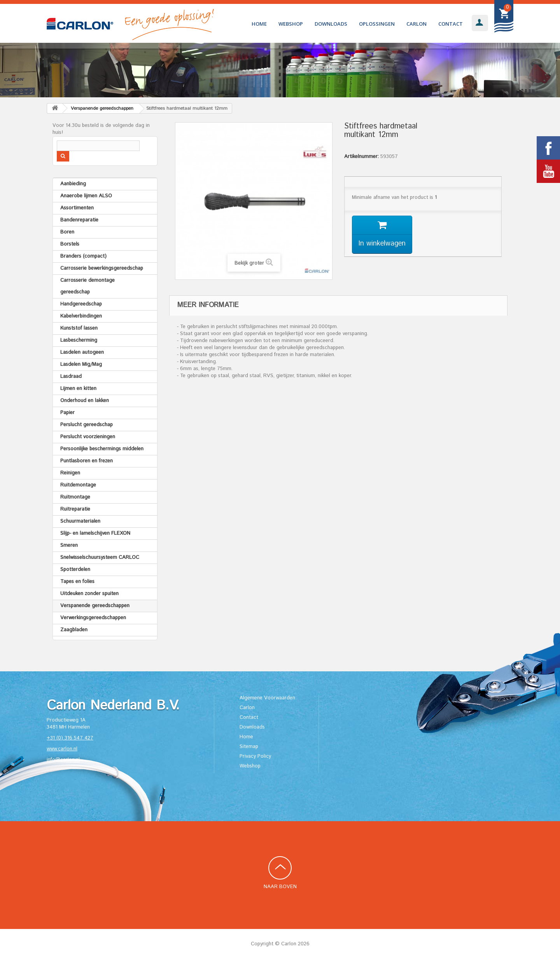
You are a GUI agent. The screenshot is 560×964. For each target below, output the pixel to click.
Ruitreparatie (75, 509)
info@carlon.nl (63, 760)
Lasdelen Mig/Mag (81, 364)
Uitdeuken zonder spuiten (89, 594)
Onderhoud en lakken (85, 401)
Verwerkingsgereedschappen (93, 618)
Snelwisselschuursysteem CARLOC (100, 558)
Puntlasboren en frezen (87, 461)
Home (259, 24)
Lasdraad (71, 377)
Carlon (416, 24)
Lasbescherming (79, 340)
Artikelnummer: (361, 157)
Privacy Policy (255, 756)
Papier (67, 413)
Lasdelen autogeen (82, 352)
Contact (451, 24)
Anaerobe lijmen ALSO (86, 196)
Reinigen (70, 473)
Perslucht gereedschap (87, 425)
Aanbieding (73, 184)
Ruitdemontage (78, 485)
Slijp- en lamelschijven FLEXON (95, 533)
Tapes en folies (77, 582)
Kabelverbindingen (81, 316)
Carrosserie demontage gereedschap (87, 286)
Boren (67, 232)
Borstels (70, 244)
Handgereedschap (81, 304)
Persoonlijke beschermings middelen (102, 449)
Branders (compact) (83, 256)
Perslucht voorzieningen (88, 437)
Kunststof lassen (79, 328)
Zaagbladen (74, 630)
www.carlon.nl (62, 749)
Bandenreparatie (79, 220)
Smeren (69, 545)
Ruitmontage (75, 497)
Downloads (331, 24)
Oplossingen (377, 24)
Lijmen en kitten (78, 389)
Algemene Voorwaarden (267, 698)
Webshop (291, 24)
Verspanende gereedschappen (95, 606)
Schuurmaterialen (80, 521)
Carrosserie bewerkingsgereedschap (102, 268)
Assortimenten (77, 208)
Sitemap (249, 747)
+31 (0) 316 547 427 (70, 738)
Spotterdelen (75, 570)
